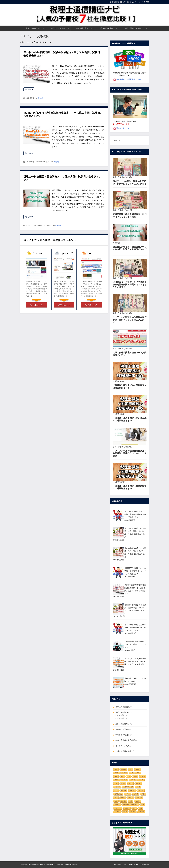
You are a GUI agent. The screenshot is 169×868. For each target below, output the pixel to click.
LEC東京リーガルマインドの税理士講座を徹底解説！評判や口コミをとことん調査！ (130, 285)
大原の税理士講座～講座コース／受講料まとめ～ (130, 354)
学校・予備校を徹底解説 (122, 177)
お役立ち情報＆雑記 (123, 751)
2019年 (128, 794)
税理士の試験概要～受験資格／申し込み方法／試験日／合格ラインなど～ (130, 249)
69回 (143, 794)
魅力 (134, 808)
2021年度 (141, 790)
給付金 (123, 798)
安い (129, 776)
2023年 (123, 783)
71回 (116, 790)
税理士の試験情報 (58, 28)
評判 (132, 773)
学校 (131, 769)
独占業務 (124, 790)
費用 (138, 773)
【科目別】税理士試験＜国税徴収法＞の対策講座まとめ (130, 487)
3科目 (138, 787)
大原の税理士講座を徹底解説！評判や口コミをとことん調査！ (130, 215)
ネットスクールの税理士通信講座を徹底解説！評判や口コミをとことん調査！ (130, 453)
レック (131, 783)
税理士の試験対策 (123, 724)
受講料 (138, 769)
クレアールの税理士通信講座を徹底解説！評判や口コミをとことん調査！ (130, 320)
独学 (116, 801)
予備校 (117, 773)
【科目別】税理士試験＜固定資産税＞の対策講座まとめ (130, 419)
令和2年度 (139, 798)
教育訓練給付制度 (128, 787)
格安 (116, 776)
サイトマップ (139, 2)
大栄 (141, 808)
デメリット (118, 808)
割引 (122, 776)
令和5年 (138, 783)
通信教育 (125, 773)
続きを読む (28, 89)
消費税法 (117, 805)
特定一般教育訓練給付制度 (131, 805)
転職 (131, 801)
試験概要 (141, 812)
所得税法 (123, 801)
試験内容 (117, 787)
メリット (133, 780)
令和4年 (141, 780)
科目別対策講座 (82, 28)
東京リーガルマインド (121, 780)
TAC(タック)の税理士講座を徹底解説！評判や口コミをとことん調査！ (130, 183)
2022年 (143, 776)
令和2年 (131, 798)
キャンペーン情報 (123, 746)
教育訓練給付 (118, 794)
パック (135, 776)
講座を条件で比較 (106, 28)
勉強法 (138, 801)
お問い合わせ (127, 2)
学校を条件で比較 (123, 735)
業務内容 (132, 790)
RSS (148, 2)
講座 (116, 769)
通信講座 (123, 769)
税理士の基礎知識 (33, 28)
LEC (116, 783)
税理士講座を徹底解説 (134, 28)
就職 (143, 805)
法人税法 (117, 812)
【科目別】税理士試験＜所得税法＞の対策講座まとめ (130, 387)
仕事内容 (136, 794)
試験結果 (121, 718)
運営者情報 (115, 2)
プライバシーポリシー (131, 865)
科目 (116, 798)
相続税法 (127, 808)
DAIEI (125, 812)
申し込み (133, 812)
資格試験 (41, 98)
